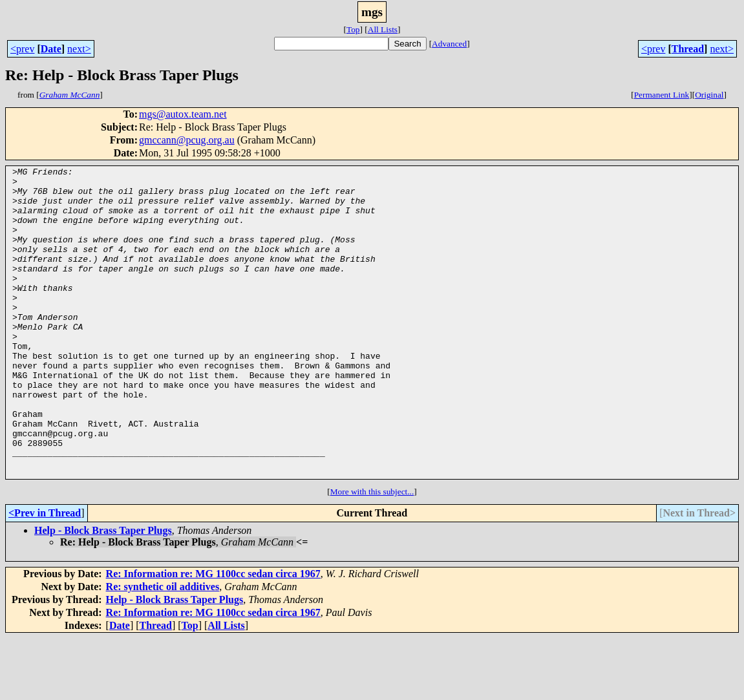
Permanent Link (662, 95)
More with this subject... (372, 554)
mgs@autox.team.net (183, 114)
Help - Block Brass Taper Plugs (103, 592)
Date (51, 49)
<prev (22, 49)
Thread (688, 49)
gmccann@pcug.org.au (187, 140)
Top (353, 29)
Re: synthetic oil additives (163, 649)
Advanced (449, 44)
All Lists (383, 29)
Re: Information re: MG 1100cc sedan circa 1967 (213, 636)
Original (709, 95)
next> (79, 49)
